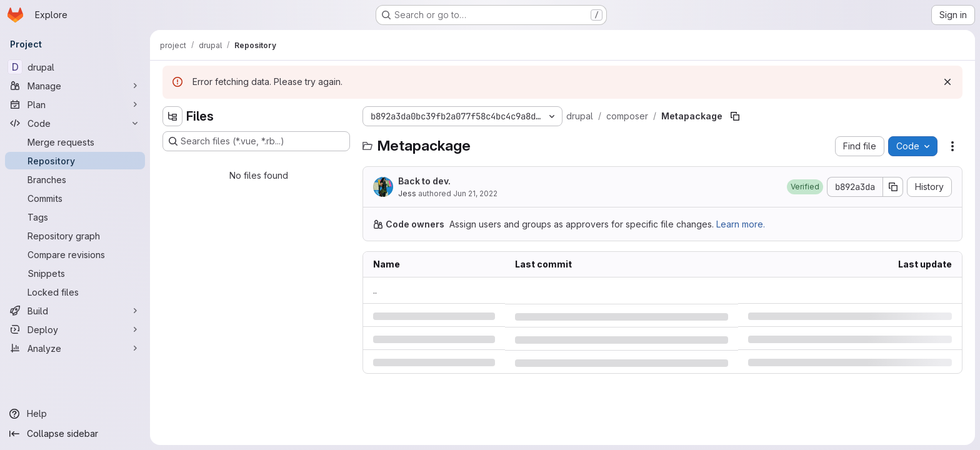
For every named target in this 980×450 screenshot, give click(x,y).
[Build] (75, 311)
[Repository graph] (75, 236)
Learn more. (741, 224)
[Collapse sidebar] (75, 434)
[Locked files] (75, 292)
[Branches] (75, 179)
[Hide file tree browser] (172, 116)
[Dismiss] (947, 82)
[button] (805, 187)
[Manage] (75, 86)
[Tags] (75, 217)
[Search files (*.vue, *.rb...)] (256, 141)
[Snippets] (75, 273)
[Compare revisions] (75, 254)
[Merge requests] (75, 142)
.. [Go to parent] (375, 290)
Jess (407, 193)
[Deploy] (75, 329)
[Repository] (75, 161)
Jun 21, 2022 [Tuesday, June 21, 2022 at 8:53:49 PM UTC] (475, 193)
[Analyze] (75, 348)
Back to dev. (424, 181)
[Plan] (75, 104)
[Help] (75, 414)
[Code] (75, 123)
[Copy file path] (735, 116)
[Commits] (75, 198)
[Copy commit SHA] (893, 187)
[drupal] (75, 67)
